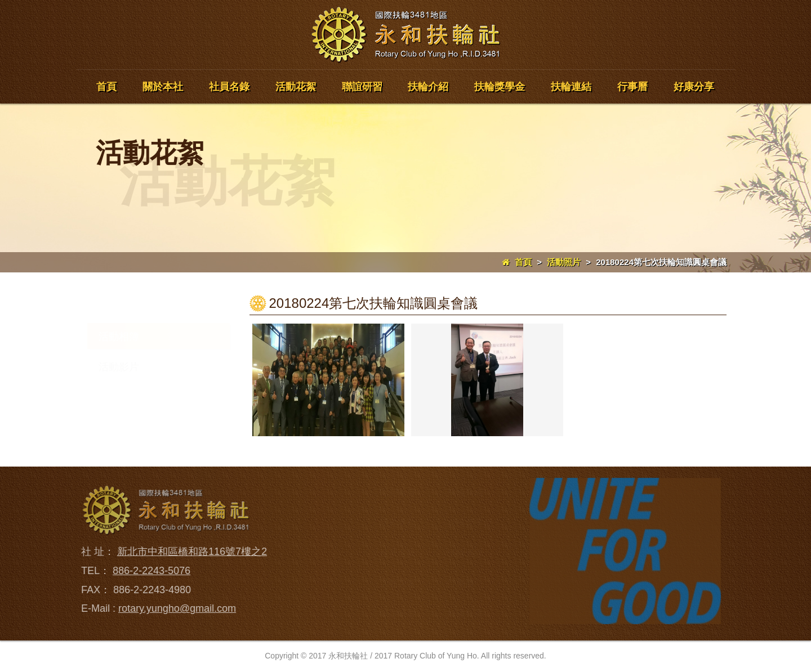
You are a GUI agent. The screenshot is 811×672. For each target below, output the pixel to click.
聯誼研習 (362, 87)
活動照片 (564, 262)
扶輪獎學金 (500, 87)
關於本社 (163, 87)
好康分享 (694, 87)
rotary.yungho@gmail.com (174, 608)
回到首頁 (398, 492)
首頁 (106, 87)
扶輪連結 (571, 87)
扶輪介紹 (428, 87)
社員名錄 (229, 87)
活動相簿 (119, 337)
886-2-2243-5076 (149, 571)
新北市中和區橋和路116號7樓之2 (189, 552)
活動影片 (119, 367)
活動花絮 (296, 87)
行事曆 (632, 87)
